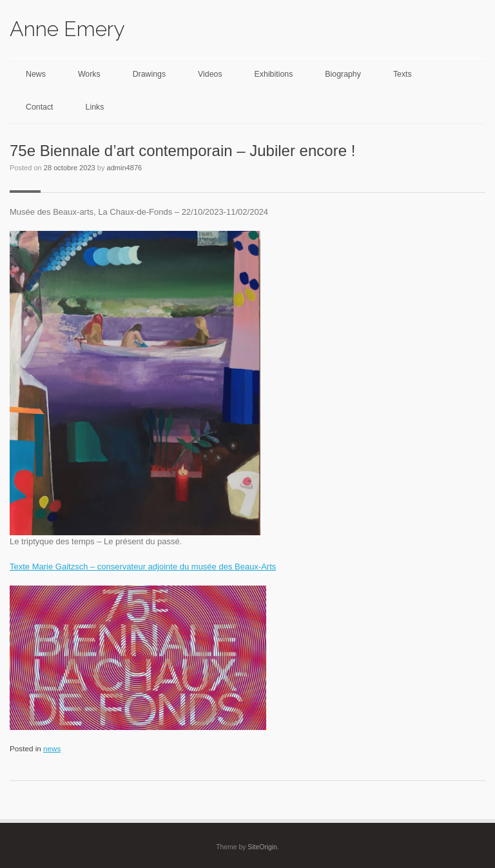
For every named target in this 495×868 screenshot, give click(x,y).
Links (95, 107)
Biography (343, 74)
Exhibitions (274, 74)
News (36, 74)
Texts (403, 74)
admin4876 (125, 168)
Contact (40, 107)
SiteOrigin (262, 847)
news (52, 748)
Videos (210, 74)
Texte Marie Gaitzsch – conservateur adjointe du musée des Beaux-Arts (143, 567)
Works (89, 74)
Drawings (149, 74)
